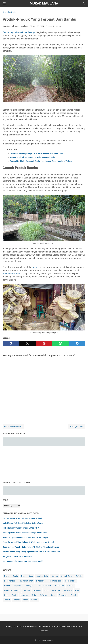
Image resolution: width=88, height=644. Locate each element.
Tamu (53, 595)
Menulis (27, 590)
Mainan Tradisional (12, 590)
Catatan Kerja (42, 576)
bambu (36, 267)
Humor (7, 586)
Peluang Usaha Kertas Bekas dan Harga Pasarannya (25, 533)
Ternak (73, 595)
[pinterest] (44, 343)
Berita (7, 576)
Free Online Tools (55, 581)
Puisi (6, 595)
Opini (46, 590)
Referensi (24, 595)
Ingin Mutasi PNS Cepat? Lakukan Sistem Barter (23, 523)
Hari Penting (70, 581)
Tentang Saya (11, 626)
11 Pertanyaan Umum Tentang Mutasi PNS (21, 528)
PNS (77, 590)
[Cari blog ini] (84, 3)
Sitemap (70, 626)
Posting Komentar (53, 26)
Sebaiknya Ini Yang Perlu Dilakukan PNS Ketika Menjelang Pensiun (31, 547)
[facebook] (11, 343)
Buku (31, 576)
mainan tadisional (11, 273)
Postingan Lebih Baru (13, 426)
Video (25, 600)
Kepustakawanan (44, 586)
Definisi (79, 576)
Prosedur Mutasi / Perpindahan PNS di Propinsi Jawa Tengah (28, 542)
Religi (34, 595)
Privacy (79, 626)
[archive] (11, 506)
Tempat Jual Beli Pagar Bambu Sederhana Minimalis (32, 157)
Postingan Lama (77, 426)
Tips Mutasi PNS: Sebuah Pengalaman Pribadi (22, 518)
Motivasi (37, 590)
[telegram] (77, 343)
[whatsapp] (60, 343)
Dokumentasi (10, 581)
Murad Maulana (44, 3)
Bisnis (15, 576)
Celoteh (55, 576)
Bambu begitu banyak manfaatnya (19, 32)
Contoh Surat (67, 576)
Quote (14, 595)
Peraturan (56, 590)
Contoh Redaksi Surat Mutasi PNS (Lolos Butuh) (23, 561)
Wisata (34, 600)
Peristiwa (68, 590)
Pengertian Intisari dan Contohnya (17, 556)
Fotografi (40, 581)
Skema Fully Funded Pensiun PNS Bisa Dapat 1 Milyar (25, 537)
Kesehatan (59, 586)
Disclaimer (44, 631)
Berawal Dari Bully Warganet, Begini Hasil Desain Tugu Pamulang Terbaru (41, 161)
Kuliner (70, 586)
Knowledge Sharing (57, 626)
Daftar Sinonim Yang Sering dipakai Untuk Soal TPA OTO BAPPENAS (32, 552)
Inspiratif (17, 586)
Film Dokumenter (26, 581)
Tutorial (16, 600)
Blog (23, 576)
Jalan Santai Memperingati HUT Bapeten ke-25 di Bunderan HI (36, 153)
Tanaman (63, 595)
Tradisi (7, 600)
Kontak (22, 626)
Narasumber (32, 626)
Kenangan (29, 586)
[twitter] (27, 343)
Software (44, 595)
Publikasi (43, 626)
